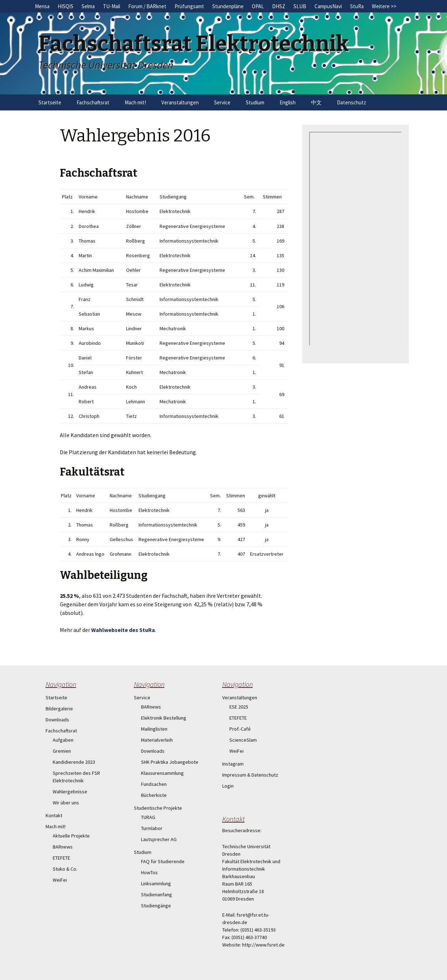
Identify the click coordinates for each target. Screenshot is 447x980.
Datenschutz (352, 102)
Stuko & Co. (65, 869)
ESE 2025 (239, 707)
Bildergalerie (59, 709)
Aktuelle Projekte (71, 836)
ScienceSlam (243, 740)
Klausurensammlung (162, 773)
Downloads (57, 720)
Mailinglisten (154, 729)
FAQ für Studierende (163, 861)
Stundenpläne (228, 6)
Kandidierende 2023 (74, 762)
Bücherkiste (154, 795)
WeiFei (60, 880)
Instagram (233, 764)
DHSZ (279, 6)
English (288, 102)
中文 (316, 102)
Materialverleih (157, 740)
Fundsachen (154, 784)
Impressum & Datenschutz (250, 775)
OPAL (258, 6)
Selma (88, 6)
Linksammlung (156, 883)
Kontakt (54, 815)
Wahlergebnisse (70, 792)
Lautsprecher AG (159, 839)
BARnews (63, 847)
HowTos (149, 872)
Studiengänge (156, 906)
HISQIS (66, 6)
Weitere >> (384, 6)
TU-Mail (111, 6)
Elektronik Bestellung (164, 718)
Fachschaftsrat (93, 102)
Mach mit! (135, 102)
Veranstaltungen (180, 102)
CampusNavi (328, 6)
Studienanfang (157, 895)
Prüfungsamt (189, 6)
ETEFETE (61, 858)
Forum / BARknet (147, 6)
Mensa (42, 6)
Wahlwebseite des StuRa (123, 630)
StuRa (357, 6)
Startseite (50, 102)
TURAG (148, 817)
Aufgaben (63, 740)
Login (228, 786)
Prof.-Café (240, 729)
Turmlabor (152, 828)
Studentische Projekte (158, 808)
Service (222, 102)
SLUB (300, 6)
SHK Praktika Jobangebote (170, 762)
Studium (255, 102)
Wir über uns (66, 803)
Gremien (62, 751)
